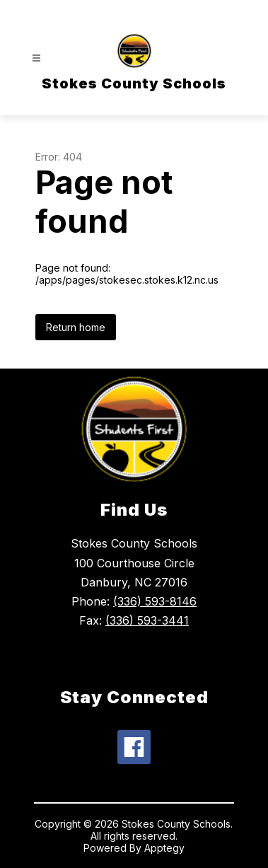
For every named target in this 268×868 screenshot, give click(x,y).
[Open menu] (36, 58)
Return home (76, 327)
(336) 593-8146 (155, 601)
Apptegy (164, 848)
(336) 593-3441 (147, 620)
